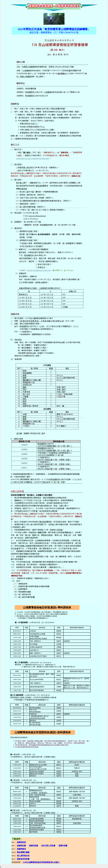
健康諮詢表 (21, 842)
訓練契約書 (21, 846)
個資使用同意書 (23, 859)
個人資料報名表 (23, 856)
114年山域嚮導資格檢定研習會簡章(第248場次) (41, 862)
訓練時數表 (21, 849)
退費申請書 (63, 846)
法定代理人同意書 (48, 846)
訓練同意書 (33, 846)
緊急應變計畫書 (23, 852)
